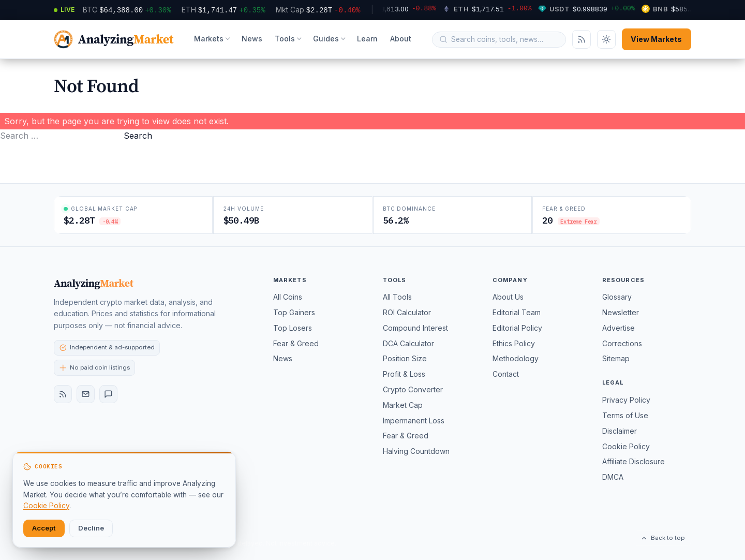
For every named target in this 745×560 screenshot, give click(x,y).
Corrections (622, 343)
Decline (91, 528)
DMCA (613, 477)
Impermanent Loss (414, 421)
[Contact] (108, 394)
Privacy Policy (626, 400)
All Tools (397, 297)
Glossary (617, 297)
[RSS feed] (63, 394)
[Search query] (505, 39)
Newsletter (621, 312)
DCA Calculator (408, 343)
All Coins (288, 297)
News (252, 39)
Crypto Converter (413, 389)
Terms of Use (625, 415)
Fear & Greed (296, 343)
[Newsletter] (86, 394)
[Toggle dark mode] (606, 39)
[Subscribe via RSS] (582, 39)
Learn (367, 39)
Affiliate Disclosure (634, 461)
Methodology (516, 358)
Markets (209, 39)
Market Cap (403, 405)
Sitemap (616, 358)
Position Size (405, 358)
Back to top (662, 538)
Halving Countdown (416, 451)
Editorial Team (517, 312)
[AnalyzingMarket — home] (114, 40)
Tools (285, 39)
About (401, 39)
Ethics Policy (514, 343)
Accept (44, 528)
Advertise (619, 328)
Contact (506, 374)
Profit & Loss (404, 374)
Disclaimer (620, 431)
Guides (326, 39)
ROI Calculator (407, 312)
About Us (508, 297)
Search (138, 136)
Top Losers (293, 328)
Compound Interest (415, 328)
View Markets (656, 39)
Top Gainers (294, 312)
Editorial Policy (517, 328)
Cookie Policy (626, 446)
